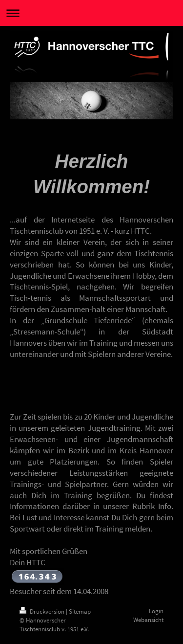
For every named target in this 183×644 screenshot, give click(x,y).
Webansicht (148, 620)
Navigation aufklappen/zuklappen (91, 13)
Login (156, 611)
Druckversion (43, 611)
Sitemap (80, 611)
